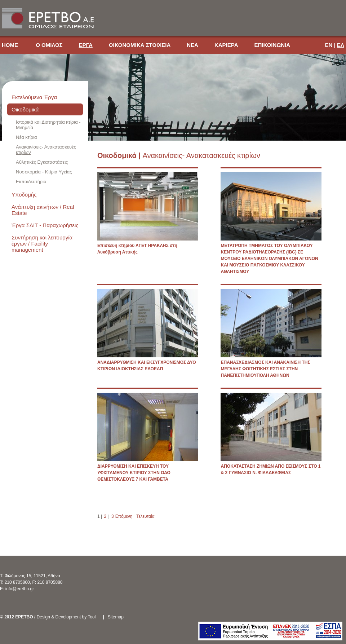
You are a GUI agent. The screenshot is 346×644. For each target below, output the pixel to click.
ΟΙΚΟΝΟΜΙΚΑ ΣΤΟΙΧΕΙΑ (140, 45)
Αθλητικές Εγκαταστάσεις (42, 162)
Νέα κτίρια (26, 137)
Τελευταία (145, 516)
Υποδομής (24, 195)
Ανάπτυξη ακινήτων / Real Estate (43, 210)
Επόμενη (124, 516)
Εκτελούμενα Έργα (34, 97)
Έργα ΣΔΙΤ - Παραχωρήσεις (45, 225)
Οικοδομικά (25, 109)
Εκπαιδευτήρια (31, 182)
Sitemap (116, 617)
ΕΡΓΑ (86, 45)
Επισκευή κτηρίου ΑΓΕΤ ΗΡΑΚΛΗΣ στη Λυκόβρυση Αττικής (137, 249)
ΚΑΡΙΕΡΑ (226, 45)
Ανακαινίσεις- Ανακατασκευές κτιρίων (46, 150)
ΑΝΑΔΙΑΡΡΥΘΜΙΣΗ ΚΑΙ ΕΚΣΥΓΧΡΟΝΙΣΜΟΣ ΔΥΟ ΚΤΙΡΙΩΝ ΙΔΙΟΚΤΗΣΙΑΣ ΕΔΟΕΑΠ (147, 366)
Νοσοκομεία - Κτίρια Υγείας (44, 172)
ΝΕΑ (192, 45)
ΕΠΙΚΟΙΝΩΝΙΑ (272, 45)
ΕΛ (341, 45)
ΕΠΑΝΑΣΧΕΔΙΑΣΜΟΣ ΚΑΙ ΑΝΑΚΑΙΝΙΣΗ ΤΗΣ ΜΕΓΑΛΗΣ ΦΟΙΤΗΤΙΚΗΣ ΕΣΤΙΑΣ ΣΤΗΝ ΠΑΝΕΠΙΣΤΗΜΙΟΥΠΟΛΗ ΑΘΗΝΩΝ (265, 369)
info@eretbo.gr (20, 589)
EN (329, 45)
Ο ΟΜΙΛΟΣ (49, 45)
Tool (92, 617)
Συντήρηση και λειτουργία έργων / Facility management (42, 244)
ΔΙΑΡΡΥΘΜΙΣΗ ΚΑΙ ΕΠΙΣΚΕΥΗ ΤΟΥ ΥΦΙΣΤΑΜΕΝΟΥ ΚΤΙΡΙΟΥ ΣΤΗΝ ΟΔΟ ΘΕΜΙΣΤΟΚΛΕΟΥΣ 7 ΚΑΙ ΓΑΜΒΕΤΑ (134, 473)
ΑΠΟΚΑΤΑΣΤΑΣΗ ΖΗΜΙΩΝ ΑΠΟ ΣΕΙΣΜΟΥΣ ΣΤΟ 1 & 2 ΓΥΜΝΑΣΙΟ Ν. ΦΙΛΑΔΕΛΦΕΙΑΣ (270, 469)
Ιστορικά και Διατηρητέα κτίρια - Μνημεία (48, 125)
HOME (11, 45)
